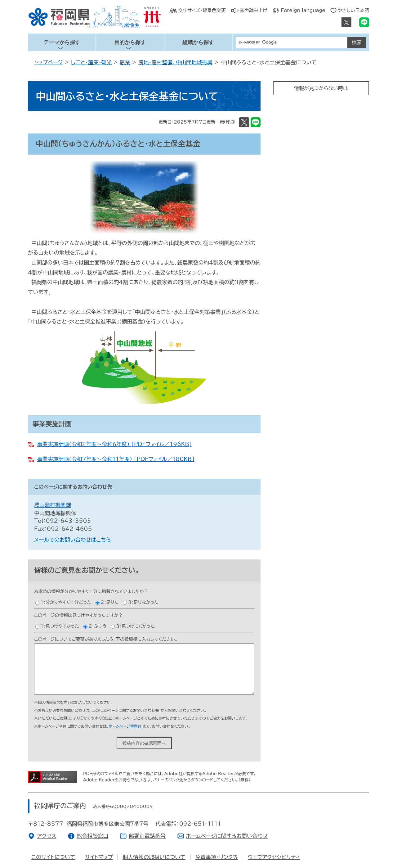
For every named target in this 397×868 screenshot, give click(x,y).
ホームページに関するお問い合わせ (227, 836)
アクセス (47, 836)
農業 (125, 62)
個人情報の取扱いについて (154, 857)
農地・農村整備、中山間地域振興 (176, 62)
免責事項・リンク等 (217, 857)
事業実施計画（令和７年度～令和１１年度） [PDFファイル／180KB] (116, 459)
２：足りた (110, 602)
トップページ (49, 62)
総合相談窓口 (92, 836)
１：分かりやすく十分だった (66, 602)
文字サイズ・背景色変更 (202, 10)
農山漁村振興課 (53, 505)
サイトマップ (99, 857)
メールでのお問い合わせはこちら (72, 540)
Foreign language (303, 10)
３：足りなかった (143, 602)
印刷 (230, 122)
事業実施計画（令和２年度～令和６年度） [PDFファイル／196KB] (114, 444)
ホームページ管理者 (126, 726)
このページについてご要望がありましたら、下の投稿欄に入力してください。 (106, 639)
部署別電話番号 (147, 836)
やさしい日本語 (353, 10)
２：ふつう (98, 626)
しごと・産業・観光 (91, 62)
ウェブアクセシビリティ (274, 857)
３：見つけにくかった (135, 626)
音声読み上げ (254, 10)
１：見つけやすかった (60, 626)
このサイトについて (53, 857)
